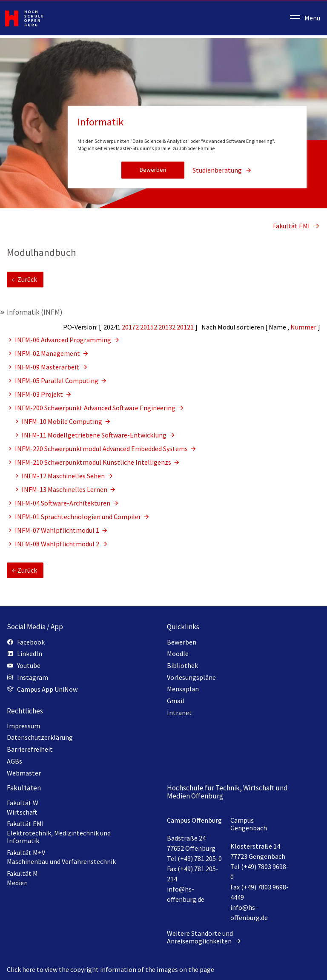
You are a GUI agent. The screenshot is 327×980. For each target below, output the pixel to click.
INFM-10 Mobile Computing (63, 421)
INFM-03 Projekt (40, 394)
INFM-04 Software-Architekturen (63, 503)
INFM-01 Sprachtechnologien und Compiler (79, 517)
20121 (186, 327)
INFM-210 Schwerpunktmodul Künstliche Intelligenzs (94, 462)
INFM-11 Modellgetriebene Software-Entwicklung (95, 435)
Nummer (304, 327)
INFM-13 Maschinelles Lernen (65, 489)
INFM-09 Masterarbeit (48, 367)
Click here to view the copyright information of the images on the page (110, 969)
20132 (168, 327)
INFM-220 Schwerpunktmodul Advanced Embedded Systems (102, 449)
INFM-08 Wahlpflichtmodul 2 (58, 544)
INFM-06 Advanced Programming (64, 340)
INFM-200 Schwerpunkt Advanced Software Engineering (96, 408)
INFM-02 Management (48, 353)
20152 (149, 327)
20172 (131, 327)
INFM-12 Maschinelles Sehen (64, 476)
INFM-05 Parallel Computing (57, 381)
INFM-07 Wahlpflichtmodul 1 (58, 530)
